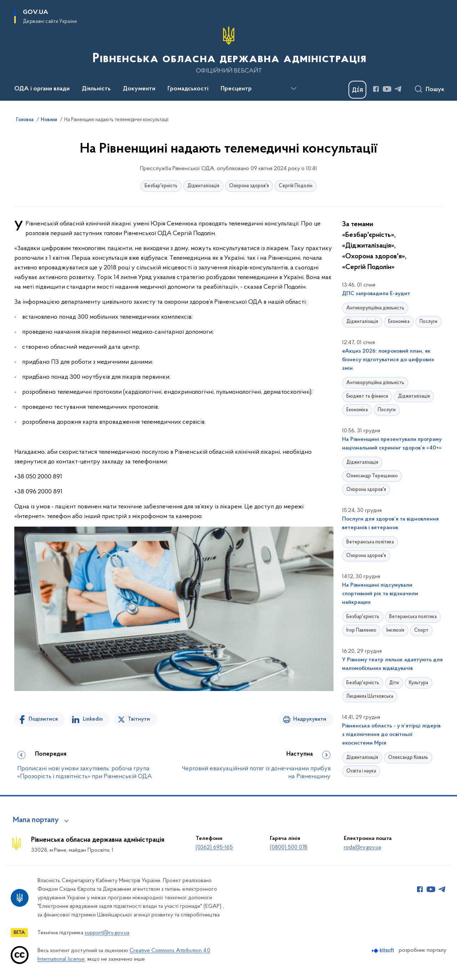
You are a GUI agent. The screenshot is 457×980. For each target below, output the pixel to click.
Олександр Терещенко (372, 476)
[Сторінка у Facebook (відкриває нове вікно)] (376, 89)
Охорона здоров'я (249, 186)
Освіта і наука (361, 771)
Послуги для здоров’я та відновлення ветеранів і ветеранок (390, 523)
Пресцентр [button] (236, 89)
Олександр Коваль (408, 758)
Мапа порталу (36, 820)
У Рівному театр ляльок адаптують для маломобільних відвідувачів (392, 664)
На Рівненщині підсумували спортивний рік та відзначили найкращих (380, 594)
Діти (394, 683)
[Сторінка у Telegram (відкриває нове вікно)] (398, 89)
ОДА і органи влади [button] (42, 89)
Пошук (435, 90)
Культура (418, 683)
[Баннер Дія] (357, 90)
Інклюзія (395, 630)
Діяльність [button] (96, 89)
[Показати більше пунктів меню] (293, 89)
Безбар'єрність (161, 186)
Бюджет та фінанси (367, 396)
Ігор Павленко (361, 630)
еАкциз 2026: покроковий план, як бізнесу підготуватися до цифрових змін (388, 360)
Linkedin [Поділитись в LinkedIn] (93, 719)
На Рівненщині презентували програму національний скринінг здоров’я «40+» (392, 444)
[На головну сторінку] (229, 50)
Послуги (428, 322)
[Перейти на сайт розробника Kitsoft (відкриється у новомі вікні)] (384, 951)
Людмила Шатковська (370, 697)
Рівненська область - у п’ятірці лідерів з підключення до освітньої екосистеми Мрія (391, 735)
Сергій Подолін (296, 186)
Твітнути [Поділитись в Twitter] (139, 719)
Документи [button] (139, 89)
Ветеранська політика (370, 542)
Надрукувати (310, 719)
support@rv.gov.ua (107, 933)
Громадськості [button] (188, 89)
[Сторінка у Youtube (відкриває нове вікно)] (387, 89)
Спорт (421, 630)
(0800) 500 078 (289, 847)
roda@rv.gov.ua (362, 847)
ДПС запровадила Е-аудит (376, 294)
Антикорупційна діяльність (375, 308)
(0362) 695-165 (214, 847)
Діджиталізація (203, 186)
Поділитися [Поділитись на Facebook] (43, 719)
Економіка (399, 322)
